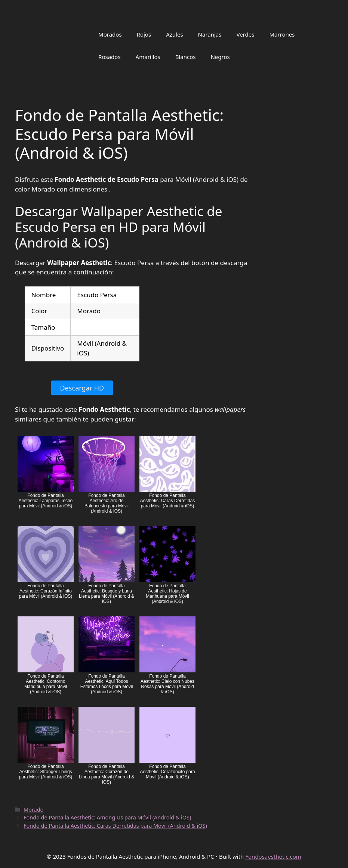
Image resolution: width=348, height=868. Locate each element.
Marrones (282, 34)
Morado (33, 810)
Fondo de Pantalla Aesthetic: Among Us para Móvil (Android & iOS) (107, 817)
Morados (110, 34)
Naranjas (210, 34)
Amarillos (148, 57)
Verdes (245, 34)
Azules (174, 34)
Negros (220, 57)
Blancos (186, 57)
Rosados (110, 57)
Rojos (144, 34)
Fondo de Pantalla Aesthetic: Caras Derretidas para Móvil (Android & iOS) (115, 826)
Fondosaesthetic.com (273, 856)
